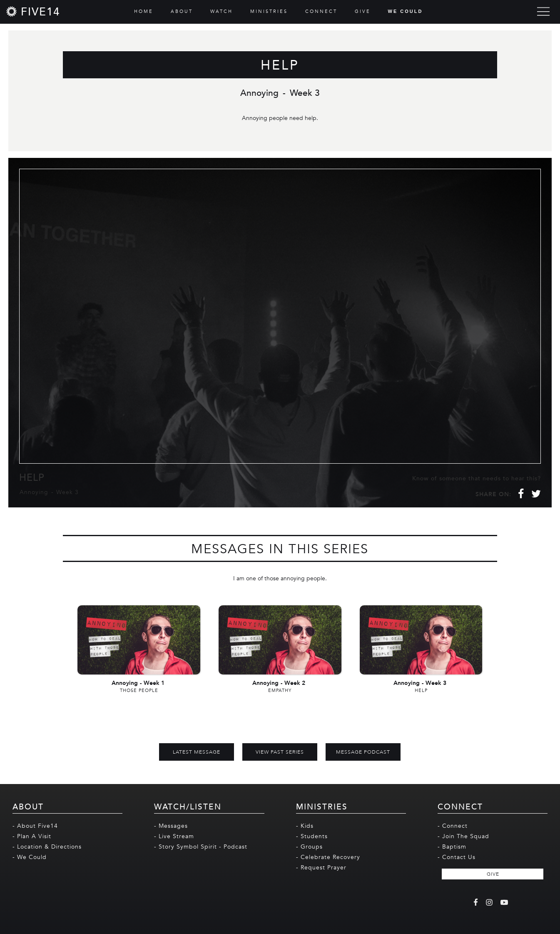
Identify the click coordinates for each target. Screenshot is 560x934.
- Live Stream (174, 836)
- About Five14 (35, 826)
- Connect (453, 826)
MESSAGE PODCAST (363, 752)
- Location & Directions (47, 847)
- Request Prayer (321, 868)
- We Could (30, 857)
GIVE (363, 11)
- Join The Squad (463, 836)
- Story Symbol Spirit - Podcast (201, 847)
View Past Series (280, 752)
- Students (312, 836)
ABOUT (182, 11)
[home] (33, 11)
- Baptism (452, 847)
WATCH (222, 11)
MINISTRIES (269, 11)
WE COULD (406, 11)
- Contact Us (457, 857)
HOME (144, 11)
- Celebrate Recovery (328, 857)
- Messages (171, 826)
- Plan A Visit (32, 836)
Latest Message (197, 752)
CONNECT (321, 11)
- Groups (309, 847)
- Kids (305, 826)
